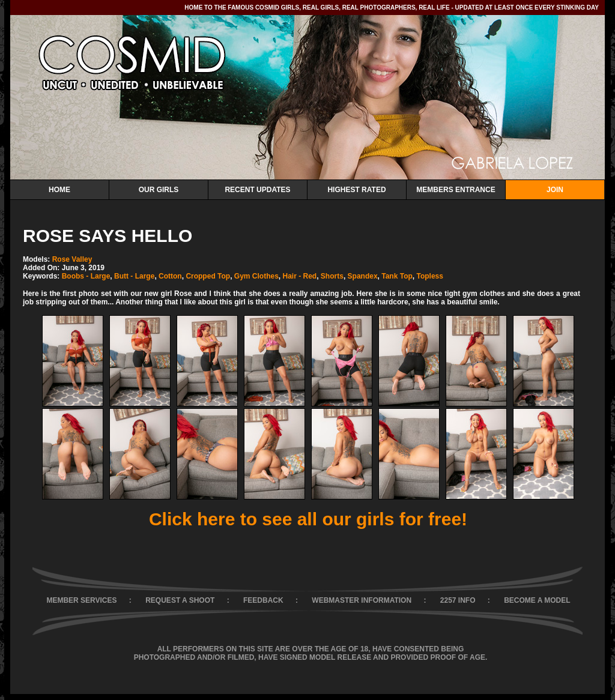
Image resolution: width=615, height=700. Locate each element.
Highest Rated (356, 190)
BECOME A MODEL (537, 600)
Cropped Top (208, 276)
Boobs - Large (86, 276)
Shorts (332, 276)
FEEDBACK (263, 600)
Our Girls (159, 190)
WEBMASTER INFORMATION (362, 600)
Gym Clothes (256, 276)
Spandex (363, 276)
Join (555, 190)
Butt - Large (134, 276)
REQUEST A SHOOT (180, 600)
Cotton (170, 276)
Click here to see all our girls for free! (308, 519)
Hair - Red (300, 276)
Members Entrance (456, 190)
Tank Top (397, 276)
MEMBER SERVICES (81, 600)
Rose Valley (72, 259)
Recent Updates (257, 190)
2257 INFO (458, 600)
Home (59, 190)
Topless (429, 276)
